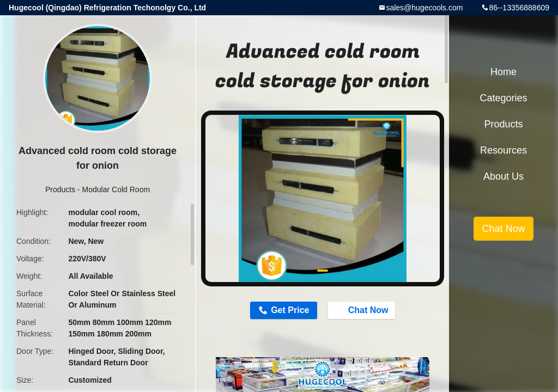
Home (504, 72)
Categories (503, 98)
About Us (504, 176)
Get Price (290, 310)
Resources (504, 150)
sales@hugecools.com (424, 8)
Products (60, 189)
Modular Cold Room (116, 189)
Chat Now (363, 310)
